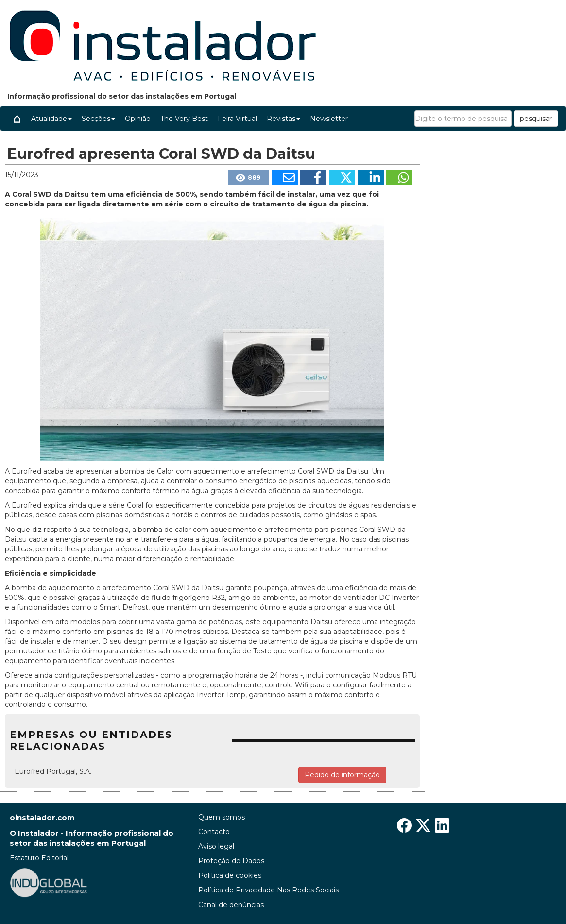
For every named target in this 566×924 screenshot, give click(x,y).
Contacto (214, 832)
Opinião (138, 119)
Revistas (283, 119)
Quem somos (222, 817)
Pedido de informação (342, 775)
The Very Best (184, 119)
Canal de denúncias (231, 905)
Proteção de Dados (231, 861)
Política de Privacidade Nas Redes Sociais (268, 890)
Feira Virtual (237, 119)
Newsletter (329, 119)
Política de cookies (230, 875)
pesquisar (536, 119)
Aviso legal (216, 846)
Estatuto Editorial (39, 858)
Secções (98, 119)
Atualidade (51, 119)
